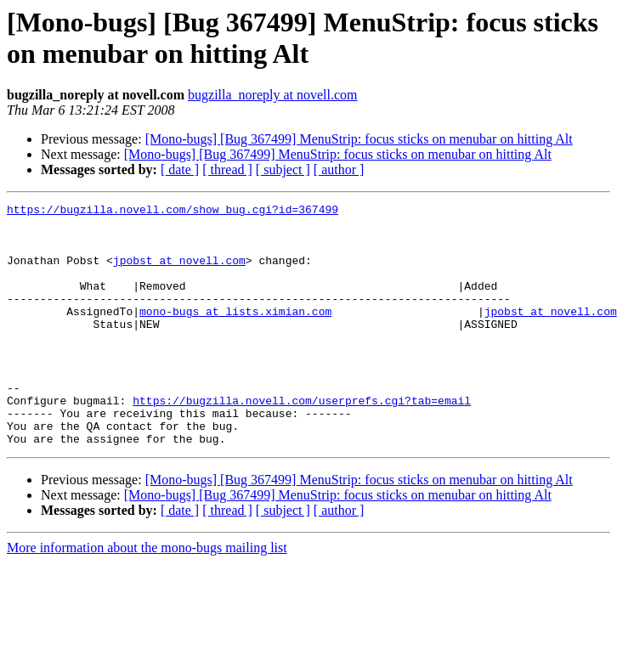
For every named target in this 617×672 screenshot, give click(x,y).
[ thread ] (227, 169)
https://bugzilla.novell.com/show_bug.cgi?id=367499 (173, 212)
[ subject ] (283, 169)
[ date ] (180, 169)
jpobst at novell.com (179, 273)
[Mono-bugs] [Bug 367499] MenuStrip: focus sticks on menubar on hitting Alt (359, 139)
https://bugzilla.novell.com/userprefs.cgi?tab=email (302, 441)
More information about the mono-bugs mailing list (147, 596)
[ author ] (339, 169)
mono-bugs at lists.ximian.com (235, 334)
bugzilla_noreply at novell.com (273, 95)
